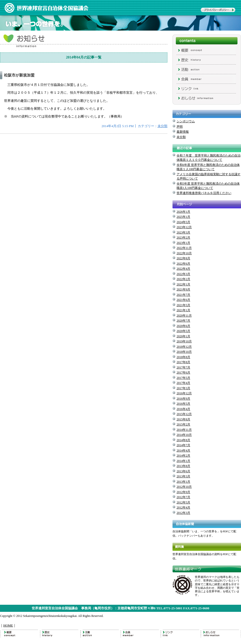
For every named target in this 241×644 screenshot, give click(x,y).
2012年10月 (184, 487)
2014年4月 (183, 451)
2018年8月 (183, 357)
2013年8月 (183, 466)
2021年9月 (183, 289)
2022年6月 (183, 264)
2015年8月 (183, 419)
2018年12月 (184, 347)
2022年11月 (184, 248)
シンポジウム (186, 121)
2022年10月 (184, 253)
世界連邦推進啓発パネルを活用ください (204, 193)
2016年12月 (184, 393)
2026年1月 (183, 212)
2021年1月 (183, 310)
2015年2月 (183, 424)
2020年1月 (183, 336)
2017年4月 (183, 383)
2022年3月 (183, 274)
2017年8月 (183, 362)
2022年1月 (183, 284)
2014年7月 (183, 445)
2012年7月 (183, 497)
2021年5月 (183, 305)
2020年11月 (184, 316)
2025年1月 (183, 217)
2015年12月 (184, 414)
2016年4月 (183, 409)
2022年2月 (183, 279)
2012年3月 (183, 513)
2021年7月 (183, 295)
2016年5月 (183, 404)
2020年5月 (183, 331)
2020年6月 (183, 326)
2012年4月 (183, 508)
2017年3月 (183, 388)
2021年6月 (183, 300)
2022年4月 (183, 269)
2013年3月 (183, 476)
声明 (180, 127)
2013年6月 (183, 471)
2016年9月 (183, 399)
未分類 (162, 126)
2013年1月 (183, 482)
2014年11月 (184, 430)
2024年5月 (183, 222)
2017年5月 (183, 378)
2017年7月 (183, 367)
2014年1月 (183, 461)
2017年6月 (183, 373)
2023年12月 (184, 227)
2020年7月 (183, 321)
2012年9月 (183, 492)
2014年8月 (183, 440)
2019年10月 (184, 341)
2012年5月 (183, 502)
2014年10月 (184, 435)
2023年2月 (183, 238)
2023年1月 (183, 243)
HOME (8, 625)
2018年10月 (184, 352)
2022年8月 (183, 258)
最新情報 (183, 132)
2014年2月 (183, 456)
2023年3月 (183, 232)
